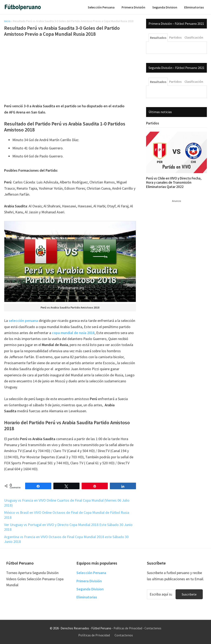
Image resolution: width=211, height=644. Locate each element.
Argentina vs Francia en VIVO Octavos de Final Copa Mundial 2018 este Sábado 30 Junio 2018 (66, 539)
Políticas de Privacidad (128, 628)
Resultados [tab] (158, 38)
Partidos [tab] (175, 37)
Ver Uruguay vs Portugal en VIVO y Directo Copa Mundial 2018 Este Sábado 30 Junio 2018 (68, 527)
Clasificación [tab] (194, 37)
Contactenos (153, 628)
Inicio (7, 21)
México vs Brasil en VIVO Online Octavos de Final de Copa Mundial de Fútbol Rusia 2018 (67, 515)
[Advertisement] (70, 71)
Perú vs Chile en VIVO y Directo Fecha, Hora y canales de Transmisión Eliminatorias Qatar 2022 (174, 183)
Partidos (153, 123)
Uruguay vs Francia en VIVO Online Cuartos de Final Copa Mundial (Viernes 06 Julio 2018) (67, 503)
